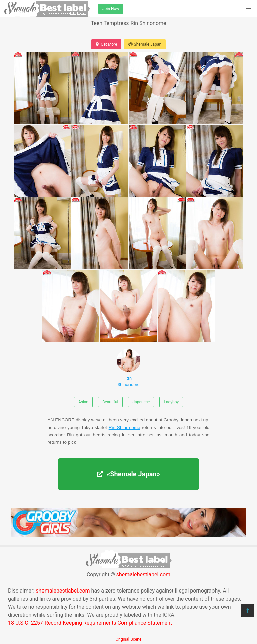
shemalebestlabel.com (143, 575)
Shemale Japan (145, 44)
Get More (106, 44)
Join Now (111, 9)
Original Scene (129, 639)
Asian (83, 402)
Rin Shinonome (128, 368)
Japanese (141, 402)
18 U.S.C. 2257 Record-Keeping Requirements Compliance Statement (90, 623)
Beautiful (110, 402)
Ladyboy (171, 402)
